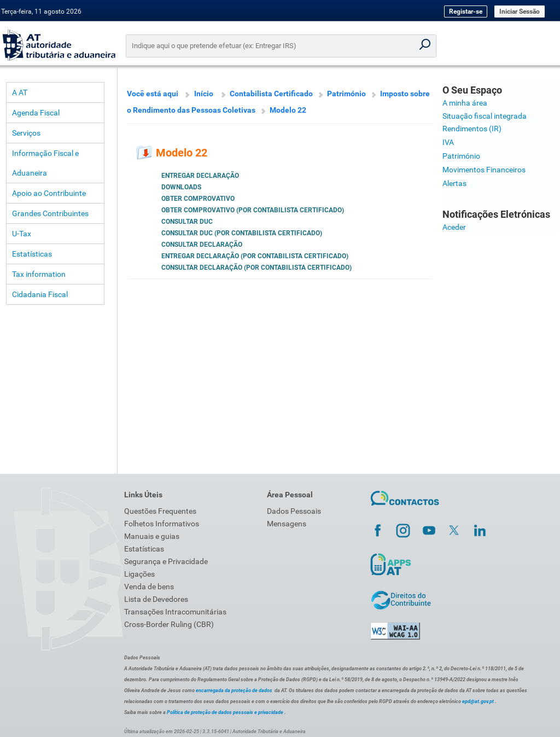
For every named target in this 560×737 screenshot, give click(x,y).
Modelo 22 (288, 110)
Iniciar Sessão (520, 11)
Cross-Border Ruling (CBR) (169, 624)
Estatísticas (32, 254)
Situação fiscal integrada (485, 116)
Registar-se (466, 11)
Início (204, 94)
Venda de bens (149, 587)
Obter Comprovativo (198, 199)
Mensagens (287, 524)
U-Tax (22, 234)
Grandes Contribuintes (50, 213)
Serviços (26, 133)
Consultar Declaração (202, 245)
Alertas (454, 183)
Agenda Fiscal (36, 113)
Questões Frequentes (160, 511)
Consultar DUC (187, 222)
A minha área (465, 103)
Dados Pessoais (294, 511)
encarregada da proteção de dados (234, 690)
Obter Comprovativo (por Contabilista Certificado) (253, 210)
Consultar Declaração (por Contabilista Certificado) (256, 268)
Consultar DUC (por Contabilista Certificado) (242, 233)
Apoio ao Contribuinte (49, 193)
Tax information (39, 274)
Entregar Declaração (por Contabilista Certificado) (255, 256)
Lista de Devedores (156, 599)
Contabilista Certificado (271, 94)
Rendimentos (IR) (472, 129)
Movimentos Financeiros (484, 170)
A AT (20, 92)
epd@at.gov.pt (478, 701)
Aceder (454, 227)
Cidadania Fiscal (40, 294)
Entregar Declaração (200, 176)
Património (346, 94)
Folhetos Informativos (162, 524)
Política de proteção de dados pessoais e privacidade (225, 712)
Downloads (181, 187)
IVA (448, 142)
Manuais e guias (152, 536)
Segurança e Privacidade (166, 561)
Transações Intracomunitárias (175, 612)
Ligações (139, 574)
